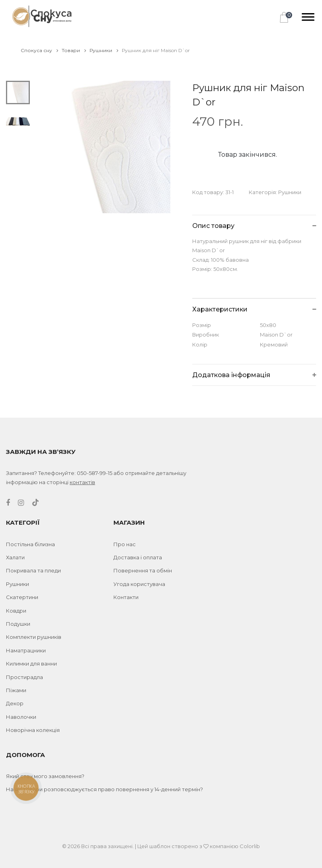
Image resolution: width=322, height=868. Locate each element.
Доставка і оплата (138, 557)
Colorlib (250, 846)
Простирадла (24, 677)
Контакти (126, 597)
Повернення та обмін (143, 570)
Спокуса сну (39, 50)
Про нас (125, 544)
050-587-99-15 (95, 473)
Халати (15, 557)
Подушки (18, 624)
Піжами (16, 690)
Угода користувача (139, 584)
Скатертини (22, 597)
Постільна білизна (30, 544)
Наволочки (21, 717)
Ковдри (16, 611)
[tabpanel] (104, 147)
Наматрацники (26, 650)
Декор (15, 703)
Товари (74, 50)
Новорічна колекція (33, 730)
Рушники (104, 50)
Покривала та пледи (33, 570)
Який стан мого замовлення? (45, 776)
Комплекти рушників (34, 637)
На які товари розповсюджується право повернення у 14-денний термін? (104, 789)
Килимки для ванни (31, 664)
